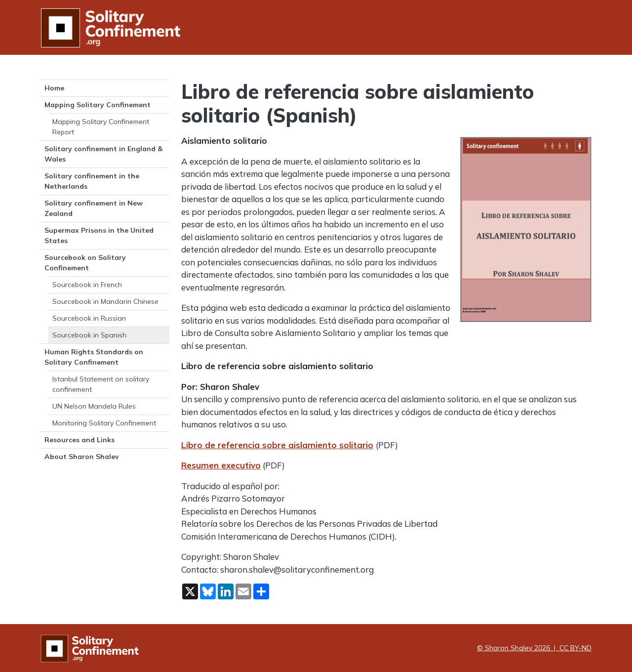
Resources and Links (79, 440)
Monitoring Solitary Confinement (104, 423)
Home (54, 88)
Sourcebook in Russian (89, 318)
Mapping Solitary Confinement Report (101, 127)
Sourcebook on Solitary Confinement (85, 263)
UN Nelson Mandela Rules (94, 406)
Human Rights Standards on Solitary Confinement (94, 357)
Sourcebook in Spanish (89, 335)
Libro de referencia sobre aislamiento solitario (277, 445)
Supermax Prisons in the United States (99, 235)
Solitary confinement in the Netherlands (92, 181)
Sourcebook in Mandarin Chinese (105, 301)
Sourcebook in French (87, 285)
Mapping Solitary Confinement (98, 105)
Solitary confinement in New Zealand (94, 208)
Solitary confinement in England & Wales (103, 154)
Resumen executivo (221, 465)
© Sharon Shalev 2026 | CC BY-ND (534, 648)
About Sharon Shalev (82, 457)
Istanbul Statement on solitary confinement (101, 384)
